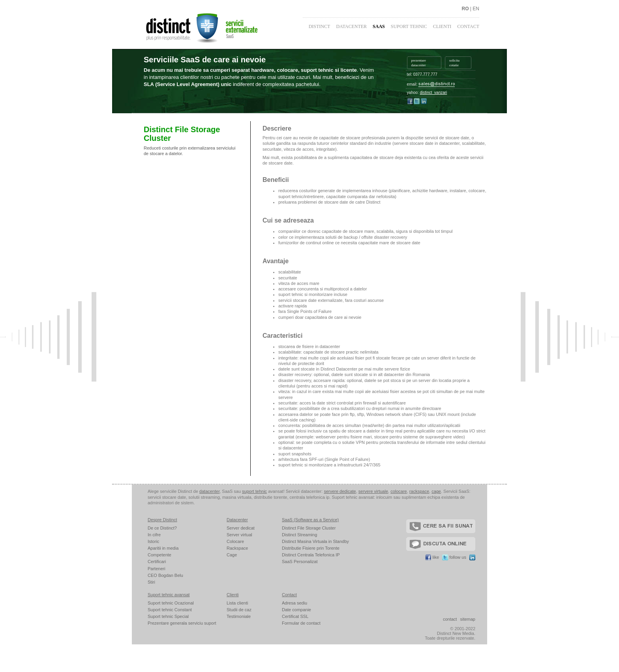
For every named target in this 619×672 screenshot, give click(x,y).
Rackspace (237, 548)
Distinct (320, 26)
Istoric (153, 541)
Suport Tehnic (409, 26)
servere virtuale (373, 491)
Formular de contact (301, 623)
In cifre (154, 535)
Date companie (296, 610)
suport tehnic (254, 491)
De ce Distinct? (162, 528)
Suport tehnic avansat (169, 595)
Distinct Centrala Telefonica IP (311, 555)
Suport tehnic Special (168, 616)
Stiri (151, 582)
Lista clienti (237, 603)
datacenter (209, 491)
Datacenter (351, 26)
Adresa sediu (294, 603)
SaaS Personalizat (300, 562)
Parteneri (157, 569)
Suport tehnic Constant (170, 610)
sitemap (468, 619)
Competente (159, 555)
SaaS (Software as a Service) (310, 520)
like (432, 557)
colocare (399, 491)
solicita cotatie (454, 63)
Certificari (157, 562)
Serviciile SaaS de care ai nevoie (205, 60)
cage (436, 491)
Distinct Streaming (299, 535)
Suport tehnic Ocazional (171, 603)
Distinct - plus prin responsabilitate (223, 27)
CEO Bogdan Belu (165, 575)
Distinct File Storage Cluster (309, 528)
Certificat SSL (295, 616)
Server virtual (239, 535)
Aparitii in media (163, 548)
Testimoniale (239, 616)
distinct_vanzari (433, 93)
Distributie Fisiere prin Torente (311, 548)
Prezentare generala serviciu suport (182, 623)
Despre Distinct (162, 520)
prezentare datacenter (419, 63)
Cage (232, 555)
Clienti (442, 26)
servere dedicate (340, 491)
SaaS (379, 26)
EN (476, 9)
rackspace (419, 491)
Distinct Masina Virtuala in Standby (315, 541)
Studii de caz (239, 610)
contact (450, 619)
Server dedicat (241, 528)
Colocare (235, 541)
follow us (454, 557)
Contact (468, 26)
